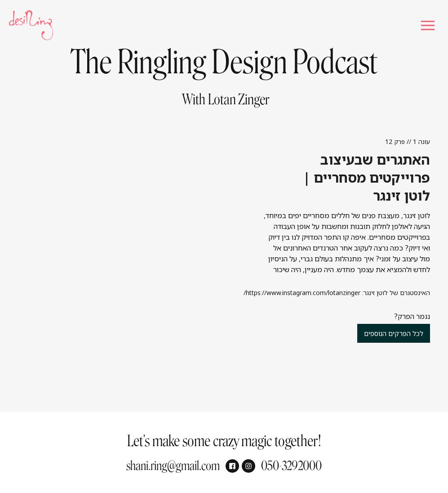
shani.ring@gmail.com (173, 466)
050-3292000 (291, 466)
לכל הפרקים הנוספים (394, 333)
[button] (428, 25)
